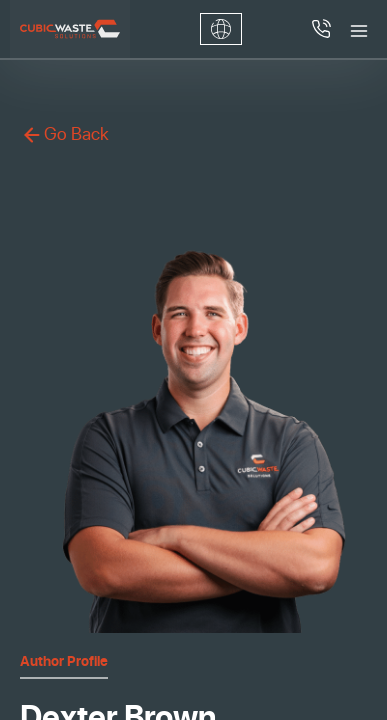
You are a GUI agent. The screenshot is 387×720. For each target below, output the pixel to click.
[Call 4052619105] (321, 29)
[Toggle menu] (359, 29)
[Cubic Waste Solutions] (70, 29)
